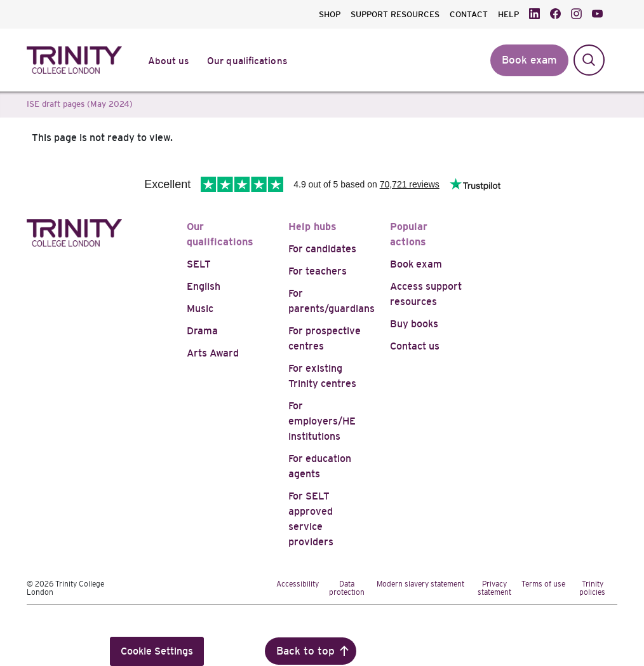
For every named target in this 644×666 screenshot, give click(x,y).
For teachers (318, 271)
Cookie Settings (157, 651)
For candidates (322, 249)
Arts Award (213, 353)
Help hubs (312, 227)
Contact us (415, 346)
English (204, 286)
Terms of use (543, 584)
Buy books (414, 324)
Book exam (416, 264)
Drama (202, 331)
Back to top (305, 651)
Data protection (347, 588)
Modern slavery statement (420, 584)
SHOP (330, 14)
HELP (508, 14)
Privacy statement (494, 588)
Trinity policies (592, 588)
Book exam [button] (529, 60)
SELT (199, 264)
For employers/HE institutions (322, 421)
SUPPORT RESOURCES (395, 14)
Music (200, 309)
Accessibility (298, 584)
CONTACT (469, 14)
